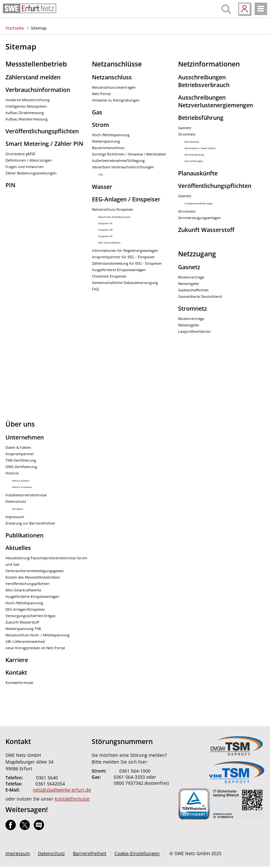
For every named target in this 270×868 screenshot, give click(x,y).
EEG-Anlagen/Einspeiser (25, 609)
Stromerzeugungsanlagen (199, 218)
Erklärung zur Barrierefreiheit (30, 523)
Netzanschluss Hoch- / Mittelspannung (37, 635)
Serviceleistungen (194, 161)
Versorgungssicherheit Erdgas (30, 616)
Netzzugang (197, 254)
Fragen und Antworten (25, 167)
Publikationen (24, 535)
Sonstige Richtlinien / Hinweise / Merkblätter (129, 154)
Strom (100, 125)
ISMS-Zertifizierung (21, 467)
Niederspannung (106, 141)
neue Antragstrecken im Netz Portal (35, 648)
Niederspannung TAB (23, 629)
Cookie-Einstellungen (137, 853)
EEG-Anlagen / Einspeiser (126, 199)
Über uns (20, 424)
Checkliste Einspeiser (109, 276)
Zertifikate (18, 509)
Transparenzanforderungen (199, 204)
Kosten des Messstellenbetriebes (33, 577)
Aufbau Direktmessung (25, 113)
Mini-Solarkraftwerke (23, 590)
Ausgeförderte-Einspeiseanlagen (32, 597)
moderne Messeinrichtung (27, 100)
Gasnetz (185, 128)
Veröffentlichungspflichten (42, 131)
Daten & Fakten (18, 447)
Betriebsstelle (192, 142)
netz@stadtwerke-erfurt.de (62, 790)
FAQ (100, 175)
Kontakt (16, 672)
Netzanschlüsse (117, 64)
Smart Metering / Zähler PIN (44, 144)
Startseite (15, 28)
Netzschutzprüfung (194, 155)
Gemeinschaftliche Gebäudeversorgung (125, 283)
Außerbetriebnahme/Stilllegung (118, 161)
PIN (10, 185)
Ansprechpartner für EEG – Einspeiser (123, 257)
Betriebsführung (201, 118)
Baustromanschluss (108, 148)
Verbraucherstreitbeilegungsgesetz (35, 571)
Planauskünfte (198, 173)
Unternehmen (25, 437)
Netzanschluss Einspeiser (113, 209)
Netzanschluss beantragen (114, 87)
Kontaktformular (20, 683)
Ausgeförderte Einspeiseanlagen (119, 270)
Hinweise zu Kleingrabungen (116, 100)
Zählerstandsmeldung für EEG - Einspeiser (127, 263)
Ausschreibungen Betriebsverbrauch (204, 81)
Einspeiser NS (105, 236)
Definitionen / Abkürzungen (29, 160)
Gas (97, 112)
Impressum (15, 517)
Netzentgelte (189, 284)
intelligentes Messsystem (26, 106)
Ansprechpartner (20, 454)
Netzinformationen (209, 64)
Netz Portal (101, 94)
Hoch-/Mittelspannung (111, 135)
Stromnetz (187, 134)
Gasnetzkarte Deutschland (200, 297)
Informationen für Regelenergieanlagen (125, 251)
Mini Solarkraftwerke (109, 243)
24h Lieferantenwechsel (25, 642)
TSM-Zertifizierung (21, 460)
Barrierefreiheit (90, 853)
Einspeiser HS (105, 223)
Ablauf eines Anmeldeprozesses (114, 217)
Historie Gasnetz (21, 481)
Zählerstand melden (33, 77)
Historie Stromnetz (22, 487)
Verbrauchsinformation (38, 90)
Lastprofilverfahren (194, 332)
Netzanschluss (112, 77)
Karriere (17, 660)
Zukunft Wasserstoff (206, 230)
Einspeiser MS (106, 230)
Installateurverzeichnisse (26, 495)
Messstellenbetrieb (36, 64)
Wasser (102, 187)
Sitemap (39, 28)
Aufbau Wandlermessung (27, 119)
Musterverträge (191, 277)
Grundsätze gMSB (20, 154)
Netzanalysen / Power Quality (200, 148)
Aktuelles (18, 548)
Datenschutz (16, 501)
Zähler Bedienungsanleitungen (31, 173)
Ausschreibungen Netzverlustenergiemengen (216, 101)
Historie (12, 473)
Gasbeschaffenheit (193, 290)
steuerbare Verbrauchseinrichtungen (123, 167)
